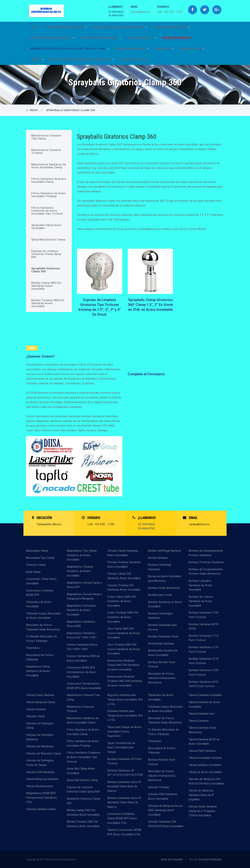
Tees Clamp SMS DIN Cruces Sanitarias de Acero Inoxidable (124, 633)
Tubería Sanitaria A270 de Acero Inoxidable (204, 742)
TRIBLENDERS (164, 49)
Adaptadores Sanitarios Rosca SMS (81, 624)
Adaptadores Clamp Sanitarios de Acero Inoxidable (38, 671)
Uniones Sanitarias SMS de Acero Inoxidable (83, 658)
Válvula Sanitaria (36, 709)
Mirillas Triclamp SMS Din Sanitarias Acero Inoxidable (48, 303)
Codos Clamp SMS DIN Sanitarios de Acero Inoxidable (121, 601)
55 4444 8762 (116, 15)
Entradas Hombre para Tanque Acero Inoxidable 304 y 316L (125, 715)
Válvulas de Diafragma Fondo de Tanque (40, 763)
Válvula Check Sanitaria (40, 695)
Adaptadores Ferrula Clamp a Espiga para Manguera (84, 596)
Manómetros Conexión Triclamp (46, 151)
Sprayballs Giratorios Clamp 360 (71, 110)
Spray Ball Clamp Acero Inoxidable (46, 227)
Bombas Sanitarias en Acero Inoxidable (165, 604)
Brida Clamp (33, 572)
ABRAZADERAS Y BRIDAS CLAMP (67, 27)
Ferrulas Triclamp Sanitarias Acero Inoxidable (124, 564)
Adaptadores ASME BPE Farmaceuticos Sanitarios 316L (41, 798)
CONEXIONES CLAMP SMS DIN (172, 27)
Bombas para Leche (160, 595)
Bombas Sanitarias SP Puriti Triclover (124, 761)
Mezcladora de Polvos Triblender (40, 657)
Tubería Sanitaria (199, 721)
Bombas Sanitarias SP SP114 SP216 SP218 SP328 (125, 773)
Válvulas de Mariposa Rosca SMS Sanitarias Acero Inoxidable (165, 810)
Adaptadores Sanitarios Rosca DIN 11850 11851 (82, 635)
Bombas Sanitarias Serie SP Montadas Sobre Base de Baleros (124, 802)
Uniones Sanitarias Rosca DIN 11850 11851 (82, 647)
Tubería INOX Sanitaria (202, 751)
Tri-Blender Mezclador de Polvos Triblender (41, 639)
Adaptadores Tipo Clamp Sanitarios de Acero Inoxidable (82, 555)
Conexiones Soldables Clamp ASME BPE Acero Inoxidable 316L (122, 818)
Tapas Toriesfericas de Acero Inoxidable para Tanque (121, 747)
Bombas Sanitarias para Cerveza (162, 627)
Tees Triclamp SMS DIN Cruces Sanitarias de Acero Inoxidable (124, 649)
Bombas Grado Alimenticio (164, 588)
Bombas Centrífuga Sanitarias (160, 567)
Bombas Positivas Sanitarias (206, 562)
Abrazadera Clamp (37, 551)
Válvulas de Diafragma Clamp (40, 726)
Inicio (34, 27)
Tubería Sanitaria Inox (201, 714)
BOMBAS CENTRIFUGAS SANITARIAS (53, 38)
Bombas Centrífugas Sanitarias (160, 616)
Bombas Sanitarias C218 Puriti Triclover (203, 661)
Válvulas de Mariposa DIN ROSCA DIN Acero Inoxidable (206, 781)
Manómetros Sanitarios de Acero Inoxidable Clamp (49, 166)
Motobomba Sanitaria (161, 644)
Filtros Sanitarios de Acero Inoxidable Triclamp (49, 195)
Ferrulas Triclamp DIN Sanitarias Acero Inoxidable (124, 588)
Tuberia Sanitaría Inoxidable (205, 695)
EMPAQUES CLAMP (192, 49)
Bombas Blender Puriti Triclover (162, 664)
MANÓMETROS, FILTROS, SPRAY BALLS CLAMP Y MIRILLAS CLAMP (70, 49)
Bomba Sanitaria (158, 558)
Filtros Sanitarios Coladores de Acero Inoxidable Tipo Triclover (47, 211)
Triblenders (33, 648)
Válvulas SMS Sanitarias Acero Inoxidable (163, 796)
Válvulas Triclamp (159, 787)
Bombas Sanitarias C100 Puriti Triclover (203, 615)
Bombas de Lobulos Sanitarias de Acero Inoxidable (201, 601)
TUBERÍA (37, 59)
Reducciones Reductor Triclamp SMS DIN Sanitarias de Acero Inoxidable (125, 681)
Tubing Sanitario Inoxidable (205, 765)
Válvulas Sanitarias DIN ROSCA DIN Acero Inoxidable (166, 824)
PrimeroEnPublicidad (210, 859)
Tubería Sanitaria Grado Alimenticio (202, 730)
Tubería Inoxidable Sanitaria (205, 758)
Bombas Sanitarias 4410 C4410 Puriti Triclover (203, 684)
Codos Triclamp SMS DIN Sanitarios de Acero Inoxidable (123, 617)
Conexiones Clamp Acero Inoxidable (41, 581)
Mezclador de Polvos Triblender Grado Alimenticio (43, 627)
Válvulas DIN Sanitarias (40, 772)
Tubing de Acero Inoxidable (205, 772)
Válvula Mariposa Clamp (41, 702)
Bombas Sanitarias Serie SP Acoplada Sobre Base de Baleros (124, 786)
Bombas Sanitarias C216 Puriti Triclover (203, 649)
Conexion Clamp (36, 565)
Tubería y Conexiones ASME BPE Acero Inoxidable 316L (124, 832)
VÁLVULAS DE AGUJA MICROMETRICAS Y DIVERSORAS (82, 59)
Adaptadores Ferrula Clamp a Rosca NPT (84, 585)
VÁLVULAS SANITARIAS (141, 38)
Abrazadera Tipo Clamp (40, 558)
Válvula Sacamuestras (39, 786)
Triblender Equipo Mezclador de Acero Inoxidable (43, 616)
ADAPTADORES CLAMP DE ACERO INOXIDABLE (120, 27)
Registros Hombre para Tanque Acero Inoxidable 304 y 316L (125, 699)
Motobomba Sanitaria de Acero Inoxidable (163, 653)
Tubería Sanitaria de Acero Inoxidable (204, 704)
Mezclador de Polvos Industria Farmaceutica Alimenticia (162, 678)
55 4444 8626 (116, 12)
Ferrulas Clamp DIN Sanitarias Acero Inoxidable (124, 576)
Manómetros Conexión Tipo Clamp (46, 137)
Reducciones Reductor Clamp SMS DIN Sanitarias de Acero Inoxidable (123, 665)
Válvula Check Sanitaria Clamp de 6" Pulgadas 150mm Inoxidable (203, 811)
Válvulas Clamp (35, 716)
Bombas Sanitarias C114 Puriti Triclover (203, 638)
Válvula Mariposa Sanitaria (42, 779)
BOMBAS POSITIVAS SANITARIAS (101, 38)
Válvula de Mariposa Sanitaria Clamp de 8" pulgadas (201, 795)
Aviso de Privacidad (172, 859)
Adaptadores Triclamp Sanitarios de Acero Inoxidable (80, 571)
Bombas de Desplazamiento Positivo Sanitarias (206, 553)
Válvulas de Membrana (40, 746)
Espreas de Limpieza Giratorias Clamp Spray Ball (46, 254)
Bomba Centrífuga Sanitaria (164, 551)
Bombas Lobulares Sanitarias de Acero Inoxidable (200, 585)
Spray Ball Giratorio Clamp (48, 239)
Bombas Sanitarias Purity (163, 636)
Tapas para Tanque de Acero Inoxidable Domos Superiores (124, 731)
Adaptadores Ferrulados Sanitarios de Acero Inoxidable (81, 610)
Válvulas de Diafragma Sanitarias (40, 737)
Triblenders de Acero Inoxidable (39, 604)
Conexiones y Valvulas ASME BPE (40, 593)
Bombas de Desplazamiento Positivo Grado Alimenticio (206, 572)
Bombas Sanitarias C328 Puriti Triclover (203, 672)
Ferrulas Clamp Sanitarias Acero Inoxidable (123, 553)
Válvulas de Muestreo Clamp (43, 753)
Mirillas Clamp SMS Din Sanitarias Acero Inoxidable (46, 286)
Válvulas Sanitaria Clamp (41, 809)
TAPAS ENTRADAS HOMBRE (132, 49)
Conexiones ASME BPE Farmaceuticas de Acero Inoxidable (81, 672)
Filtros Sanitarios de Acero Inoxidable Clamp (49, 180)
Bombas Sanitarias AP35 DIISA (204, 627)
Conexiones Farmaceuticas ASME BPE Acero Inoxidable (84, 686)
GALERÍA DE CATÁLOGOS (133, 59)
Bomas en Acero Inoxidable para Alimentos (165, 579)
